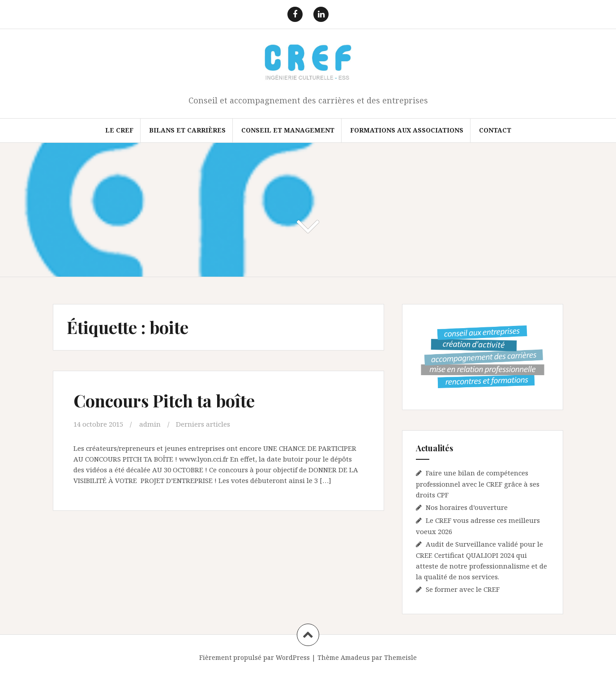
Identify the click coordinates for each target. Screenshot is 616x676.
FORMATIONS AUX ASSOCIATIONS (407, 130)
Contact (495, 130)
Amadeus (355, 657)
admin (150, 424)
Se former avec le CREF (463, 589)
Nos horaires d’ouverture (467, 507)
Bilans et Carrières (187, 130)
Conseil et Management (288, 130)
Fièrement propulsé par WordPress (255, 657)
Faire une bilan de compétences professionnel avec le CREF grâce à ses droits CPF (478, 484)
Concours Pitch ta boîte (164, 400)
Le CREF (119, 130)
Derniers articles (203, 424)
